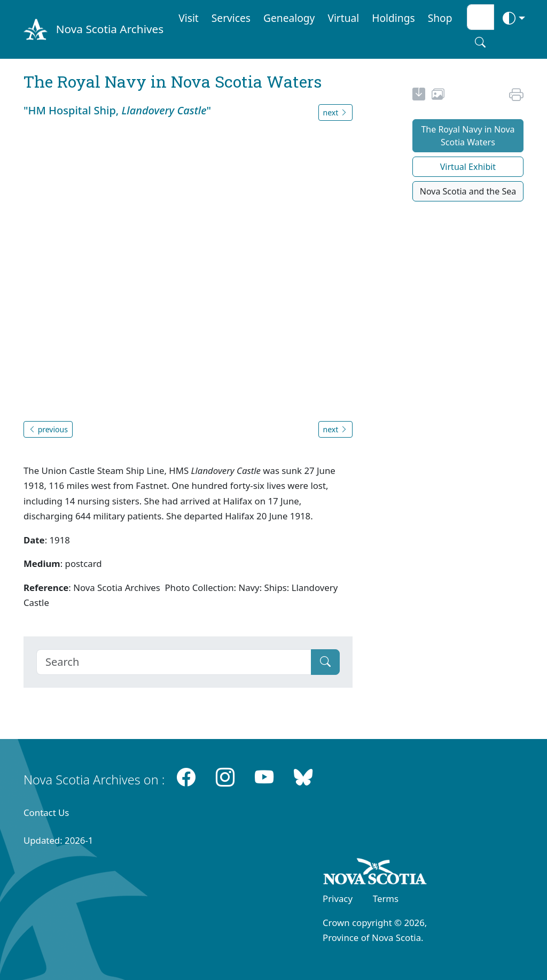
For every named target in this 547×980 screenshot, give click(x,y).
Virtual (343, 18)
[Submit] (325, 662)
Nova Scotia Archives (110, 29)
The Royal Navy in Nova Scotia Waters (468, 136)
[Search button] (480, 42)
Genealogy (289, 18)
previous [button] (48, 429)
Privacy (338, 899)
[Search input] (480, 17)
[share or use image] (438, 96)
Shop (440, 18)
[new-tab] (419, 96)
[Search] (174, 662)
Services (231, 18)
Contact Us (46, 812)
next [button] (335, 112)
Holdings (393, 18)
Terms (386, 899)
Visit (189, 18)
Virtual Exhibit (468, 167)
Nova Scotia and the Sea (468, 191)
